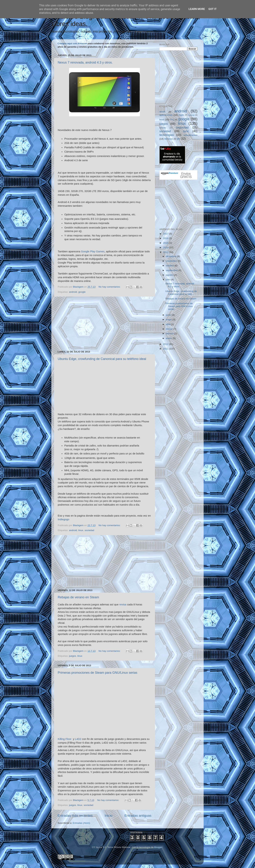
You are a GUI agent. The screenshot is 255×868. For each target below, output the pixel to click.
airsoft (162, 112)
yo (178, 139)
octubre (170, 266)
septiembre (172, 270)
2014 (166, 247)
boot (162, 120)
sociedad (89, 530)
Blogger (158, 847)
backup (191, 115)
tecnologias (167, 135)
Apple (181, 115)
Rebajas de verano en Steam (78, 597)
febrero (170, 333)
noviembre (172, 261)
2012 (166, 344)
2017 (166, 234)
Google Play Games (93, 251)
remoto (163, 128)
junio (169, 315)
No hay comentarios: (110, 287)
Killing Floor (65, 739)
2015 (166, 243)
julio (168, 280)
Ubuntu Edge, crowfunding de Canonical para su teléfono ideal (102, 359)
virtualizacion (191, 135)
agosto (170, 275)
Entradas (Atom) (81, 823)
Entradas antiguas (138, 816)
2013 (166, 252)
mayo (169, 320)
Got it (212, 9)
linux (81, 530)
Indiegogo (63, 519)
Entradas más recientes (75, 816)
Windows (169, 139)
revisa (123, 605)
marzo (170, 329)
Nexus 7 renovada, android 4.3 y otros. (85, 62)
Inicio (109, 816)
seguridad (182, 127)
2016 (166, 238)
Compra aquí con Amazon (72, 43)
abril (168, 324)
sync (186, 131)
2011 (166, 349)
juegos (73, 656)
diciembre (171, 256)
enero (169, 338)
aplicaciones (166, 115)
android (73, 292)
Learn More (197, 9)
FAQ (172, 120)
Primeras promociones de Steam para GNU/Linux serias (97, 673)
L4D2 (78, 739)
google (82, 292)
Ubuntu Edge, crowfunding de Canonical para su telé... (181, 293)
